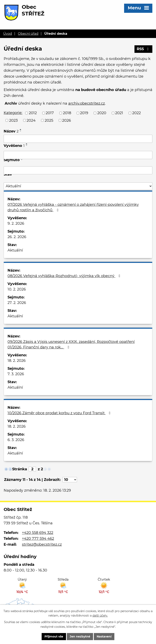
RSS (144, 49)
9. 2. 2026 (16, 223)
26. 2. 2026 (17, 237)
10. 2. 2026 (17, 289)
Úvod (8, 34)
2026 (67, 120)
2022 (136, 113)
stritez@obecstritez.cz (42, 544)
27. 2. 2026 (17, 303)
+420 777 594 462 (38, 539)
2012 (33, 113)
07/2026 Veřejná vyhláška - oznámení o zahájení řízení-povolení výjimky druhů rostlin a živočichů (73, 207)
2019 (84, 113)
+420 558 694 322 (38, 533)
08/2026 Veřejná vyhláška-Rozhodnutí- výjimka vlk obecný (65, 276)
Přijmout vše (54, 636)
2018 (67, 113)
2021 (119, 113)
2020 (102, 113)
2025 (49, 120)
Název (11, 131)
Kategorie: (13, 113)
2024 (31, 120)
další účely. (100, 616)
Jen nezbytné (80, 636)
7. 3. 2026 (16, 374)
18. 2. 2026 (17, 361)
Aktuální (15, 250)
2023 (13, 120)
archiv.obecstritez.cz (87, 103)
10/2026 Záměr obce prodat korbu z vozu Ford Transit (60, 413)
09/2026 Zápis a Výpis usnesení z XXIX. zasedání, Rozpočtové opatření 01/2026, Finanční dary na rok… (71, 344)
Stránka (20, 469)
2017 (50, 113)
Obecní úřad (28, 34)
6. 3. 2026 (16, 440)
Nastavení (104, 636)
